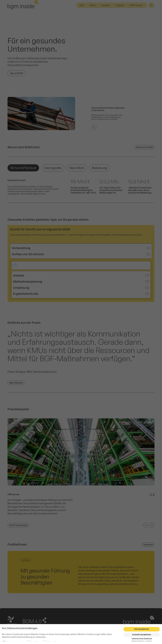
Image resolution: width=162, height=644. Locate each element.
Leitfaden (26, 560)
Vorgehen (106, 5)
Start (82, 5)
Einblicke (120, 5)
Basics (93, 5)
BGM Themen (136, 5)
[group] (81, 473)
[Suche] (151, 5)
